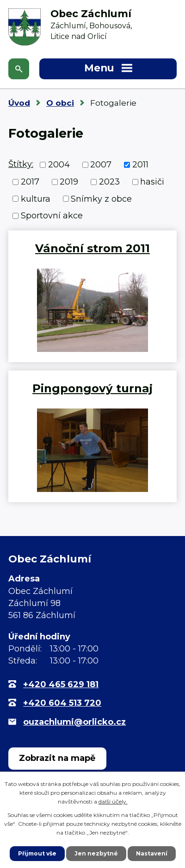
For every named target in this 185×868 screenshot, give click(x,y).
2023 (109, 182)
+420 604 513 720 (62, 703)
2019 (69, 182)
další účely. (113, 801)
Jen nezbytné (96, 853)
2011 (140, 165)
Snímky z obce (101, 198)
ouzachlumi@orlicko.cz (74, 722)
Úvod (19, 103)
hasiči (152, 182)
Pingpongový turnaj (92, 388)
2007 (101, 165)
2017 (30, 182)
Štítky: (21, 164)
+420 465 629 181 (61, 684)
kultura (36, 198)
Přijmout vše (37, 853)
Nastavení (152, 853)
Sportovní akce (52, 216)
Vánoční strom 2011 (92, 248)
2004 (59, 165)
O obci (60, 103)
